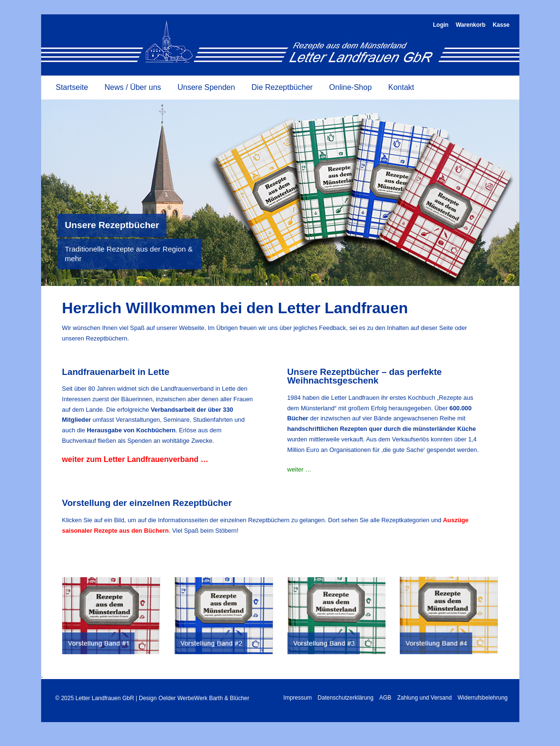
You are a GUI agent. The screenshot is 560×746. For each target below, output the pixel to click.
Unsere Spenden (206, 87)
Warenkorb (471, 25)
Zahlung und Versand (425, 698)
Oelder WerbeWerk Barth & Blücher (204, 698)
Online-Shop (350, 87)
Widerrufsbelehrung (483, 698)
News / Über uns (133, 87)
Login (441, 25)
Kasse (501, 25)
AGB (385, 698)
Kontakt (401, 87)
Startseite (72, 87)
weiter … (300, 469)
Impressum (298, 698)
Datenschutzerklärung (346, 698)
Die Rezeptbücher (282, 87)
